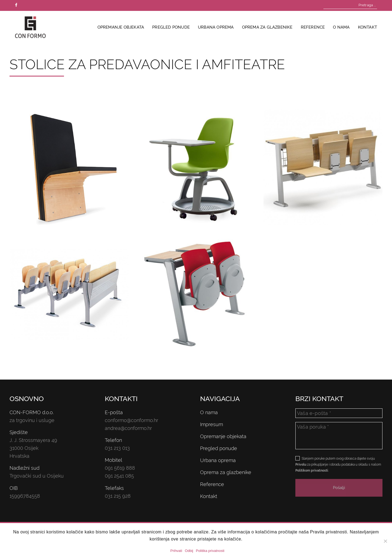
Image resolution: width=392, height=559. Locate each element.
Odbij (189, 551)
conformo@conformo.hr (131, 420)
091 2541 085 (119, 476)
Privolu (301, 465)
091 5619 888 (120, 468)
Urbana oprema (216, 27)
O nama (341, 27)
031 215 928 (118, 496)
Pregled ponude (171, 27)
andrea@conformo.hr (128, 428)
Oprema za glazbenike (267, 27)
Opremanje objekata (121, 27)
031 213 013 (117, 448)
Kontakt (367, 27)
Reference (313, 27)
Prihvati (176, 551)
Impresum (212, 424)
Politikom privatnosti (312, 471)
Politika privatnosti (210, 551)
